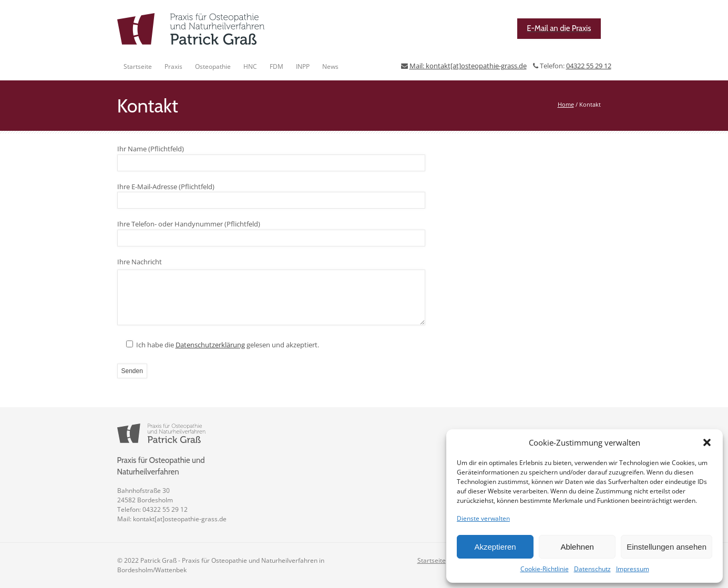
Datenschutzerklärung (210, 345)
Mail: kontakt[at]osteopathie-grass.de (468, 66)
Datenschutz (592, 569)
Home (566, 104)
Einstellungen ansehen (667, 547)
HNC (250, 66)
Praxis (173, 66)
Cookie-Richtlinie (545, 569)
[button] (707, 442)
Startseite (138, 66)
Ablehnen (577, 547)
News (330, 66)
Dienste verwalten (483, 518)
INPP (303, 66)
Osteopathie (213, 66)
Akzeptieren (495, 547)
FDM (276, 66)
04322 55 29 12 (589, 66)
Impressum (633, 569)
